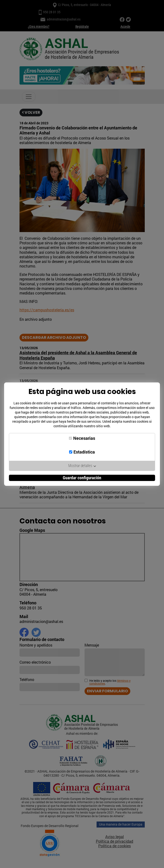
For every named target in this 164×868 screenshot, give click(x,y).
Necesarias (84, 438)
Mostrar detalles (82, 466)
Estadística (84, 452)
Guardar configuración (82, 478)
